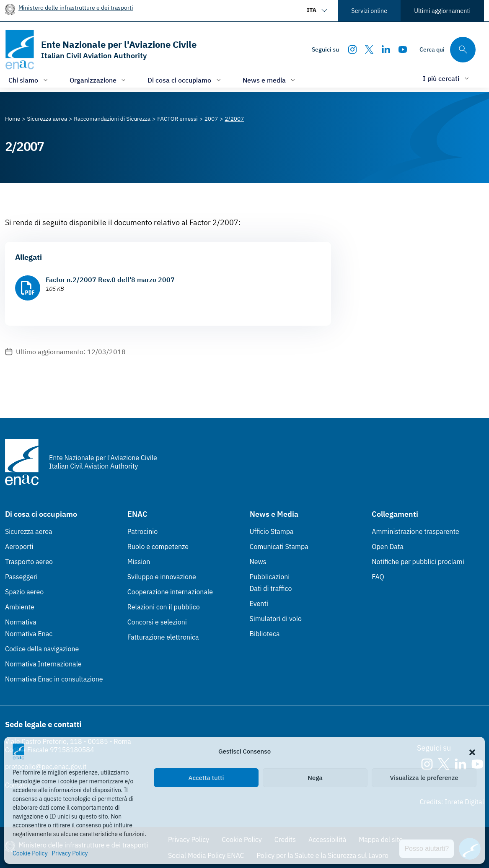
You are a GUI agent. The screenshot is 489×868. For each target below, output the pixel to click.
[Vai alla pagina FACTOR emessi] (177, 119)
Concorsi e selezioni (157, 622)
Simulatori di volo (276, 619)
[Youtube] (403, 49)
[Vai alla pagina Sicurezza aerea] (47, 119)
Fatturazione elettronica (163, 637)
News (258, 562)
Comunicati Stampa (279, 547)
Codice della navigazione (42, 649)
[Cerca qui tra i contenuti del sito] (448, 50)
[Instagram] (352, 49)
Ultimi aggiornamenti (442, 11)
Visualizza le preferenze (424, 778)
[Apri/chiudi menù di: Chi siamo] (29, 80)
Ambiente (20, 607)
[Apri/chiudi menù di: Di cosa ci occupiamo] (185, 80)
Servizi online (369, 11)
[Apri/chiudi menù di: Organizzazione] (99, 80)
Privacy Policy (70, 853)
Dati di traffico (271, 588)
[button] (472, 751)
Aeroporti (19, 547)
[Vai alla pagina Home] (13, 119)
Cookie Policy (30, 853)
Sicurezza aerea (29, 531)
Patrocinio (143, 531)
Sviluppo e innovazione (162, 577)
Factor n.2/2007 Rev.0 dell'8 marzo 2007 (110, 280)
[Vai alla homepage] (101, 50)
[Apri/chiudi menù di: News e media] (270, 80)
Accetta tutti (206, 778)
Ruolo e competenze (158, 547)
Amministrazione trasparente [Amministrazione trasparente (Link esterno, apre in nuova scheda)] (415, 531)
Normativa (21, 622)
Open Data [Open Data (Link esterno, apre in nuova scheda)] (388, 547)
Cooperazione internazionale (170, 592)
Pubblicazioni (270, 577)
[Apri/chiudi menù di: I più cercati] (447, 78)
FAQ (378, 577)
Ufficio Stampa (272, 531)
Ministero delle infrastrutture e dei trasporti (76, 7)
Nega (315, 778)
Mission (139, 562)
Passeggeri (21, 577)
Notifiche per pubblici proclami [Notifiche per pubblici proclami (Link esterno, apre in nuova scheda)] (418, 562)
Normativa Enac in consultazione (54, 679)
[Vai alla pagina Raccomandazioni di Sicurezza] (112, 119)
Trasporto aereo (29, 562)
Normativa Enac (29, 634)
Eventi (259, 604)
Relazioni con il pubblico (164, 607)
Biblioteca (265, 634)
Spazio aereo (24, 592)
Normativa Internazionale (43, 664)
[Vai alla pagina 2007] (211, 119)
